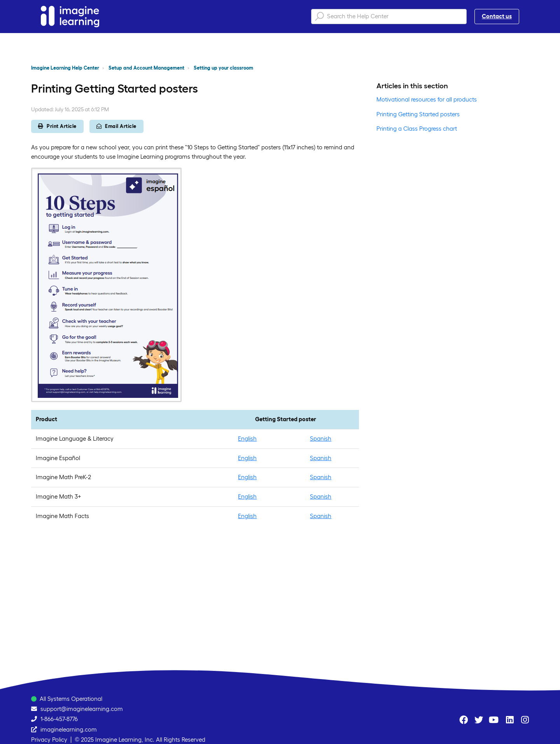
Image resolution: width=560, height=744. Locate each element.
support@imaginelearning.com (82, 709)
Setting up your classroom (223, 68)
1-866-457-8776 (59, 719)
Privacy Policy (49, 740)
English (247, 439)
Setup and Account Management (146, 68)
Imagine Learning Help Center (65, 68)
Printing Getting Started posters (418, 114)
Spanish (321, 439)
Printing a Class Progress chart (417, 129)
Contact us (497, 16)
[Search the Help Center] (389, 17)
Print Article (57, 126)
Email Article (116, 126)
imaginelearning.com (69, 729)
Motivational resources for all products (427, 99)
